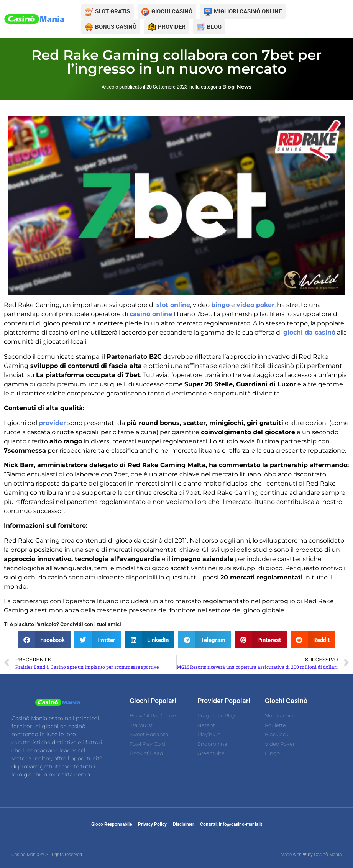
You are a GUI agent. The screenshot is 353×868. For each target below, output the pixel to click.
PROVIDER (172, 27)
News (244, 87)
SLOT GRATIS (112, 11)
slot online (173, 305)
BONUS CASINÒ (116, 27)
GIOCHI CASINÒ (172, 11)
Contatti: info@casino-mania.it (231, 824)
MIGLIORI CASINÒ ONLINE (248, 11)
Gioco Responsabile (112, 824)
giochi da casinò (309, 332)
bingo (220, 305)
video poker (255, 305)
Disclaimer (183, 824)
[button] (44, 640)
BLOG (214, 27)
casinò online (151, 314)
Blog (228, 87)
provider (52, 423)
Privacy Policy (152, 824)
